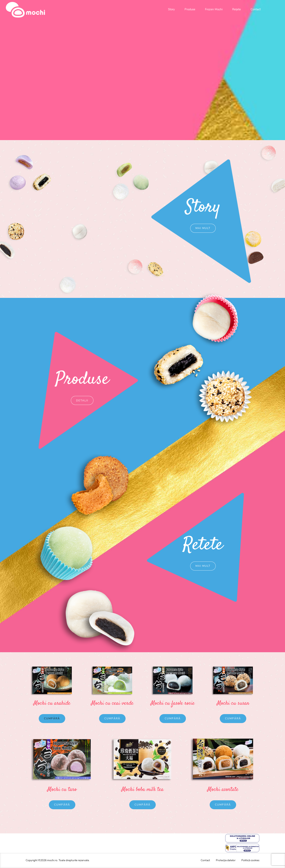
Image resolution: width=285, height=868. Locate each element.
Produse (190, 9)
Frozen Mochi (214, 9)
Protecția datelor (226, 860)
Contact (256, 9)
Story (171, 9)
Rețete (237, 9)
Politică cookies (250, 860)
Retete (214, 545)
